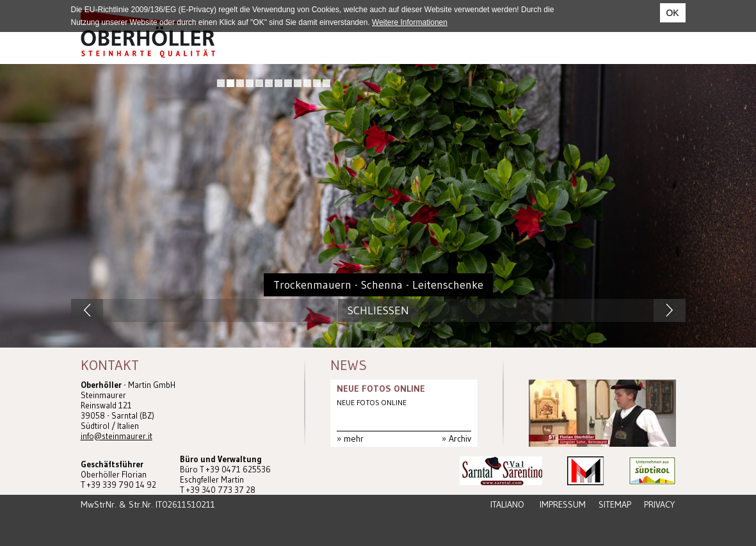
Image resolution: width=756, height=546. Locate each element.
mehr (354, 438)
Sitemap (615, 504)
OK (672, 13)
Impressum (563, 504)
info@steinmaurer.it (117, 436)
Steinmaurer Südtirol (148, 34)
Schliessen (378, 310)
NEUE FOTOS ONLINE (381, 389)
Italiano (507, 504)
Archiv (460, 438)
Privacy (659, 504)
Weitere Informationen (410, 22)
